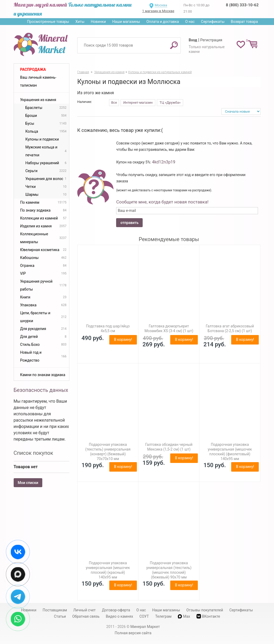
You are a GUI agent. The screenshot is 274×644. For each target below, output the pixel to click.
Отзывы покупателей (205, 610)
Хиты (80, 22)
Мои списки (28, 483)
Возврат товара (244, 22)
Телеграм (163, 616)
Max (184, 616)
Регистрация (211, 40)
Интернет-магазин (138, 103)
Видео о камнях (120, 616)
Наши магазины (126, 22)
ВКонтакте (208, 616)
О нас (190, 22)
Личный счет (84, 610)
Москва (161, 5)
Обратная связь (86, 616)
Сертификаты (213, 22)
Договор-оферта (116, 610)
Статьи (60, 616)
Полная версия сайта (133, 633)
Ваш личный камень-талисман (38, 81)
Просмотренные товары (48, 22)
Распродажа (33, 69)
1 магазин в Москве (158, 11)
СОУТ (144, 616)
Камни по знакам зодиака (43, 375)
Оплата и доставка (163, 22)
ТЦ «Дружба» (170, 103)
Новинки (98, 22)
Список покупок (33, 453)
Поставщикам (55, 610)
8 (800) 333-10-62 (242, 5)
